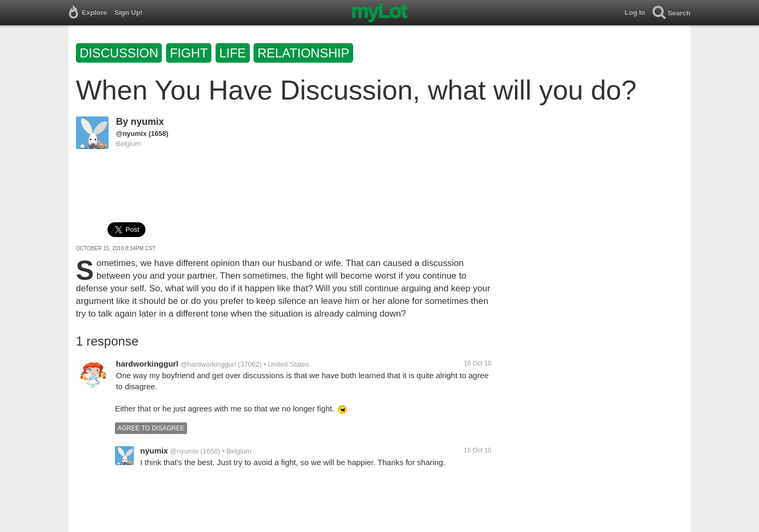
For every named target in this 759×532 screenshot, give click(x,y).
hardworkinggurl (147, 364)
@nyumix (131, 134)
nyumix (147, 122)
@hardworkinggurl (208, 364)
